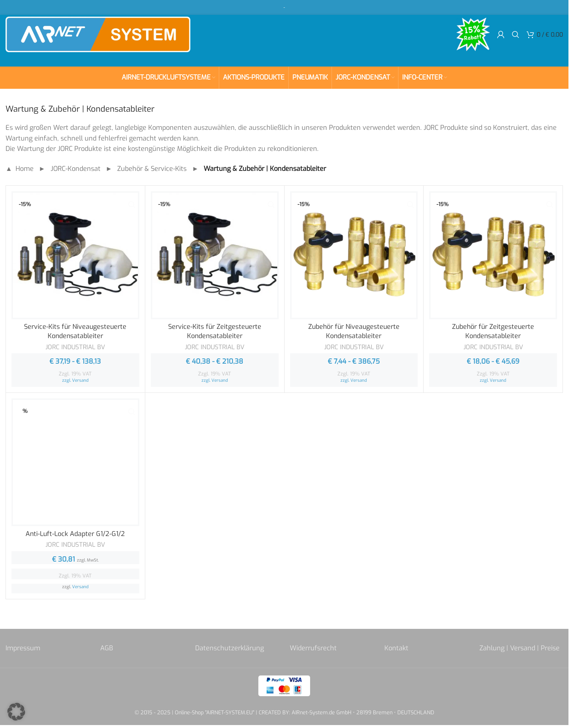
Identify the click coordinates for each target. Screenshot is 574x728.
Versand (80, 380)
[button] (16, 712)
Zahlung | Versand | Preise (519, 648)
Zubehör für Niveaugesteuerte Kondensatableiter (354, 331)
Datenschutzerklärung (230, 648)
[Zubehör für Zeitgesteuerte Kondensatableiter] (493, 255)
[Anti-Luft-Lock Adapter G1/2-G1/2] (75, 462)
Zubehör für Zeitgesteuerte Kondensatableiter (493, 331)
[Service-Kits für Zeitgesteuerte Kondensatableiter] (215, 255)
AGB (107, 648)
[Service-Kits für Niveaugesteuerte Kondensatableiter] (75, 255)
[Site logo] (98, 37)
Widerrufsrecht (313, 648)
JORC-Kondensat (76, 169)
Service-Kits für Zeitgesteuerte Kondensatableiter (215, 331)
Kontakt (396, 648)
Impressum (23, 648)
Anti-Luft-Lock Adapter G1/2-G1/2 (75, 534)
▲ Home (20, 169)
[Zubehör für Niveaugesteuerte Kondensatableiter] (354, 255)
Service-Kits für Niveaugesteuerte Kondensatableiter (75, 331)
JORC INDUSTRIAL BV (75, 347)
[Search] (516, 37)
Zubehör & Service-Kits (152, 169)
